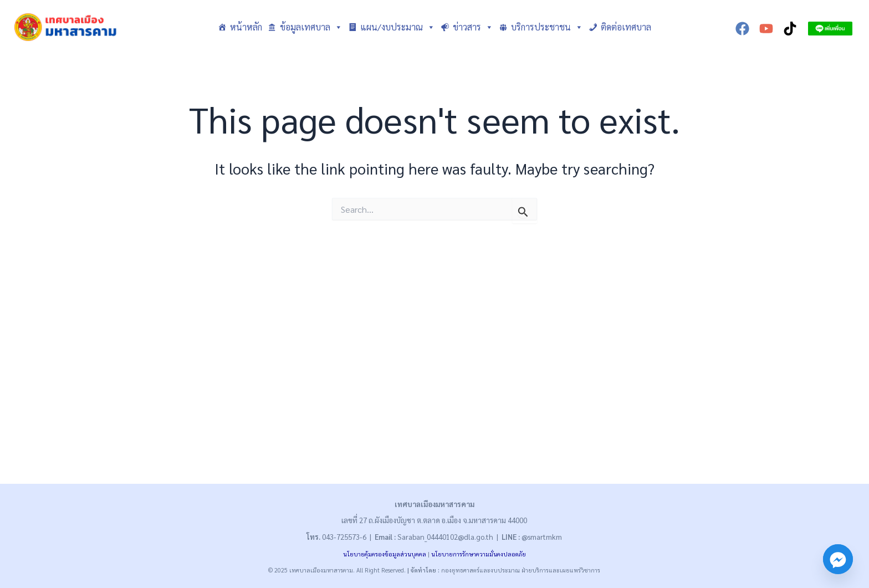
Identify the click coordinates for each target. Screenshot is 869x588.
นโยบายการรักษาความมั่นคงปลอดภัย (479, 554)
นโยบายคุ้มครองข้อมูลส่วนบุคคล (385, 554)
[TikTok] (790, 29)
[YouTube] (766, 29)
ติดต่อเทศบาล (626, 27)
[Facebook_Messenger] (838, 559)
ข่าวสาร (473, 27)
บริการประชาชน (547, 27)
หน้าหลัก (246, 27)
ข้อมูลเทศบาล (311, 27)
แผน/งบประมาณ (398, 27)
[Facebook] (742, 29)
